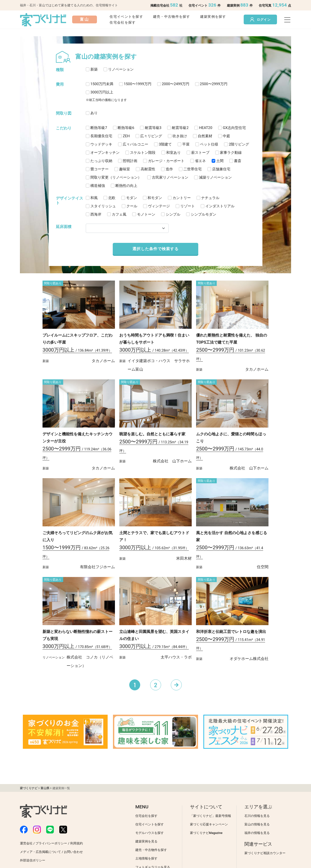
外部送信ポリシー (33, 860)
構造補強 (98, 186)
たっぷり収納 (101, 161)
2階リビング (239, 144)
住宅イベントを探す (126, 17)
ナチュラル (210, 198)
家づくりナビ (29, 788)
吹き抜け (180, 136)
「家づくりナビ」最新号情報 (211, 816)
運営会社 (26, 843)
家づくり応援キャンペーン (209, 824)
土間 (220, 161)
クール (132, 206)
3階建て (165, 144)
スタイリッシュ (103, 206)
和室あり (173, 153)
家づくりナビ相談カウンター (265, 853)
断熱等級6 (126, 128)
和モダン (155, 198)
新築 (94, 69)
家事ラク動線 (231, 153)
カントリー (182, 198)
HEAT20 (206, 128)
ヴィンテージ (159, 206)
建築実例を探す (213, 17)
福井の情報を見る (257, 833)
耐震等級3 (153, 128)
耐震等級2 (180, 128)
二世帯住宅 (193, 169)
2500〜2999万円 (214, 84)
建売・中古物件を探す (172, 17)
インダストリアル (220, 206)
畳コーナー (99, 169)
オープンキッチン (105, 153)
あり (94, 113)
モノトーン (146, 214)
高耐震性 (148, 169)
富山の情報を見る (257, 824)
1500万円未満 (102, 84)
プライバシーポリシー (51, 843)
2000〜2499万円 (176, 84)
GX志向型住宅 (234, 128)
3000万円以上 (102, 92)
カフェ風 (119, 214)
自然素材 (205, 136)
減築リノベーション (215, 177)
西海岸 (96, 214)
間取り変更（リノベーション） (116, 177)
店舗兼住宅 (221, 169)
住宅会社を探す (123, 23)
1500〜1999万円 (138, 84)
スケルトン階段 (143, 153)
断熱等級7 (99, 128)
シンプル (173, 214)
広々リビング (151, 136)
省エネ (200, 161)
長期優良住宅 (101, 136)
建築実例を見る (146, 841)
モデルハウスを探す (150, 833)
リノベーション (121, 69)
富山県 (45, 788)
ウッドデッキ (101, 144)
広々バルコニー (135, 144)
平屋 (186, 144)
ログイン (260, 19)
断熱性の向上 (126, 186)
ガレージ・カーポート (166, 161)
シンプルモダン (203, 214)
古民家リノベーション (170, 177)
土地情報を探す (146, 858)
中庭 (226, 136)
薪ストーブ (200, 153)
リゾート (188, 206)
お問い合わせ (73, 852)
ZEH (126, 136)
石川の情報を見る (257, 816)
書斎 (238, 161)
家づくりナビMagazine (206, 833)
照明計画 (130, 161)
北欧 (112, 198)
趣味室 (125, 169)
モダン (132, 198)
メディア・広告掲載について (40, 852)
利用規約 (77, 843)
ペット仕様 (209, 144)
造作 (169, 169)
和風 (94, 198)
